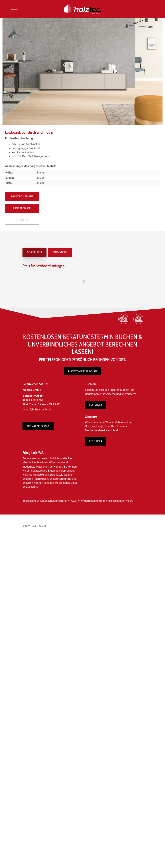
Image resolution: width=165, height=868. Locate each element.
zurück (24, 220)
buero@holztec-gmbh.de (37, 409)
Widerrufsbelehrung (93, 501)
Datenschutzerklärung (53, 501)
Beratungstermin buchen (82, 371)
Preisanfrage (60, 252)
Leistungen (96, 405)
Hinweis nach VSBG (121, 501)
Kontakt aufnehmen (38, 426)
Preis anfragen (22, 208)
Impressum (29, 501)
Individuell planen (22, 196)
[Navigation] (14, 9)
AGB (74, 501)
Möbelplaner (34, 252)
